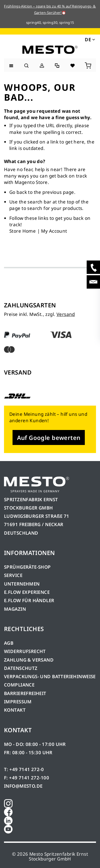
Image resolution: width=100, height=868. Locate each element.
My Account (54, 231)
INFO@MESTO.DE (23, 786)
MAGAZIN (15, 609)
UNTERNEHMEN (22, 584)
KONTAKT (15, 710)
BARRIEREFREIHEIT (25, 693)
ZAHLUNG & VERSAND (29, 660)
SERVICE (13, 575)
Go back (18, 192)
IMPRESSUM (18, 702)
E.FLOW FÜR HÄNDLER (29, 600)
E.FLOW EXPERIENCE (27, 592)
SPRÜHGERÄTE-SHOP (27, 567)
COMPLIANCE (19, 685)
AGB (9, 643)
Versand (66, 314)
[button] (89, 39)
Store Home (23, 231)
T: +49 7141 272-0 (24, 769)
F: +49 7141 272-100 (27, 778)
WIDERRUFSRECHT (25, 651)
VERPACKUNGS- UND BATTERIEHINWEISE (50, 676)
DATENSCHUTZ (21, 668)
